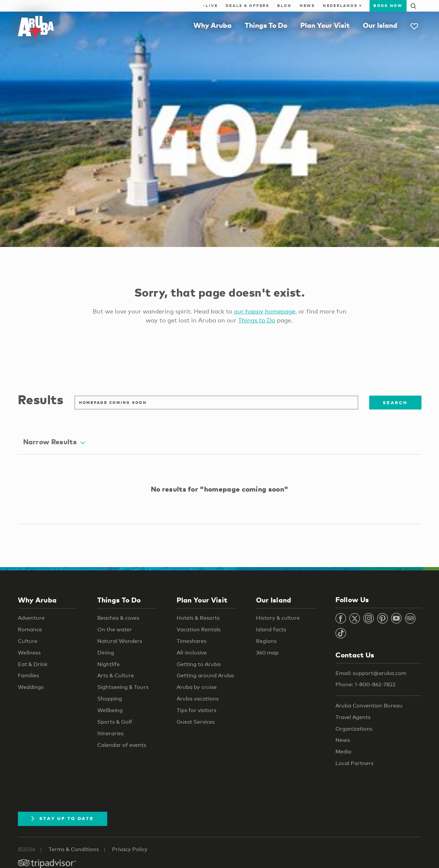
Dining (106, 653)
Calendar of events (122, 745)
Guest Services (196, 722)
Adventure (31, 618)
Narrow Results (54, 442)
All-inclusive (192, 653)
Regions (266, 641)
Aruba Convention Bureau (369, 706)
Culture (28, 641)
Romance (30, 629)
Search (395, 403)
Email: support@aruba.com (371, 673)
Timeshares (192, 641)
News (307, 6)
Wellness (29, 653)
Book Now (388, 6)
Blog (285, 6)
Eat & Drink (33, 664)
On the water (115, 629)
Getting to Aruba (199, 664)
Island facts (271, 629)
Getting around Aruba (205, 675)
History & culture (278, 618)
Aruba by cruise (197, 687)
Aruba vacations (198, 699)
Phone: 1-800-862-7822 (366, 684)
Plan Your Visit (325, 25)
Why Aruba (213, 25)
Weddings (31, 687)
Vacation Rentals (199, 629)
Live (210, 6)
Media (343, 752)
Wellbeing (110, 710)
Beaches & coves (118, 618)
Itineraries (110, 733)
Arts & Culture (116, 675)
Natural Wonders (120, 641)
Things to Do (257, 320)
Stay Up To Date (63, 818)
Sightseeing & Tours (123, 687)
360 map (267, 653)
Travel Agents (353, 717)
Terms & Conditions (74, 849)
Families (28, 675)
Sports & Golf (115, 722)
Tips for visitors (197, 710)
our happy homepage (265, 311)
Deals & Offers (247, 6)
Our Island (380, 25)
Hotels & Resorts (198, 618)
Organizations (354, 729)
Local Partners (354, 763)
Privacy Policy (130, 849)
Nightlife (109, 664)
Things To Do (266, 25)
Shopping (110, 699)
